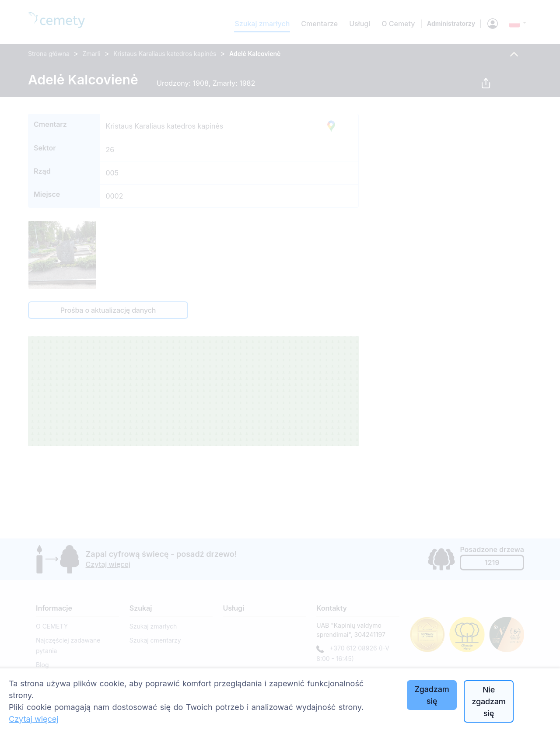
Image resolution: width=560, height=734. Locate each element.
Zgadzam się (432, 695)
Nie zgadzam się (488, 701)
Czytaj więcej (34, 719)
